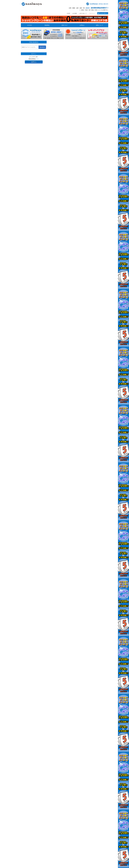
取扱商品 (47, 25)
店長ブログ (64, 25)
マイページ (92, 13)
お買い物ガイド (83, 13)
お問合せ (82, 25)
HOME (68, 13)
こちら (37, 59)
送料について (99, 25)
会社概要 (75, 13)
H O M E (30, 25)
